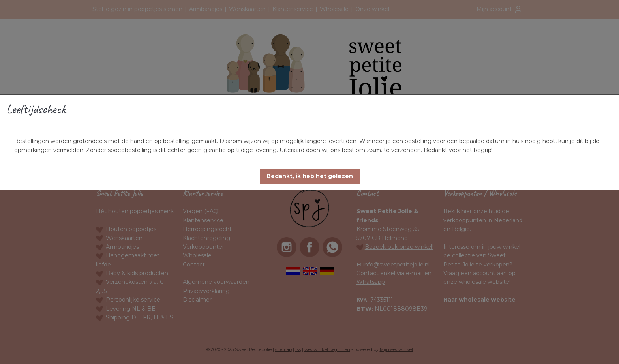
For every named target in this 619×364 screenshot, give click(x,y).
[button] (310, 176)
